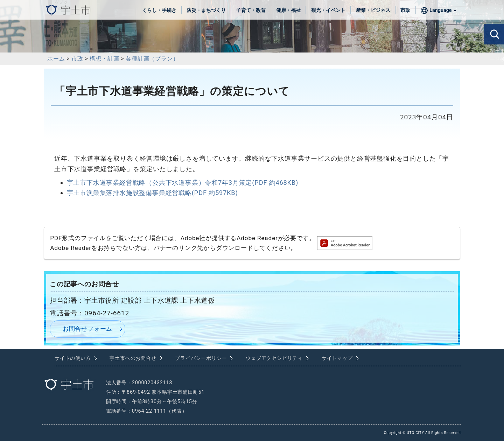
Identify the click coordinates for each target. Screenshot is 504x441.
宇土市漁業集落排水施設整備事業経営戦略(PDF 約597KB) (152, 193)
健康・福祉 (288, 10)
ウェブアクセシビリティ (274, 358)
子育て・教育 (251, 10)
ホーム (56, 59)
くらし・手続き (159, 10)
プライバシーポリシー (201, 358)
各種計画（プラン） (152, 59)
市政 (405, 10)
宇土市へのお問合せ (133, 358)
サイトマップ (337, 358)
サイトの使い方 (73, 358)
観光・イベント (328, 10)
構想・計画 (104, 59)
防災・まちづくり (206, 10)
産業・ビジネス (373, 10)
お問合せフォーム (87, 329)
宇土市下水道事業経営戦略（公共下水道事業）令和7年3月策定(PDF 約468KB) (183, 183)
